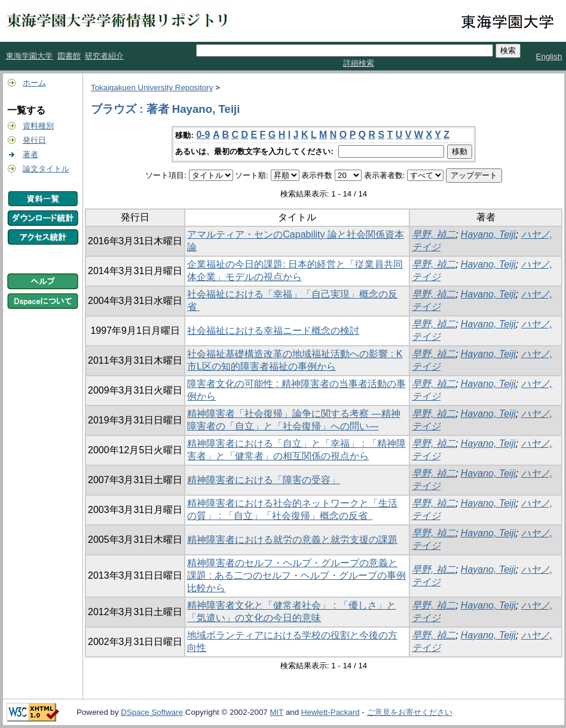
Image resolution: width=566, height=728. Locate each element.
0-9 (203, 135)
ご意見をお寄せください (410, 712)
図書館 (69, 56)
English (549, 56)
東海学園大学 (29, 56)
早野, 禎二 (434, 234)
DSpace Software (152, 712)
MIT (276, 712)
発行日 (34, 140)
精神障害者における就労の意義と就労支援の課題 (292, 540)
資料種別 (38, 126)
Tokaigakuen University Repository (152, 87)
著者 (30, 154)
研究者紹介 (104, 56)
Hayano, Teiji (488, 234)
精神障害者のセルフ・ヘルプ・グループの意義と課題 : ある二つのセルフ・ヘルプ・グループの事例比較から (296, 575)
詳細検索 (359, 63)
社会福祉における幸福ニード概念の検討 (273, 331)
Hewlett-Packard (331, 712)
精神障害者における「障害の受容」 (264, 480)
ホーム (34, 83)
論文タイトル (46, 169)
